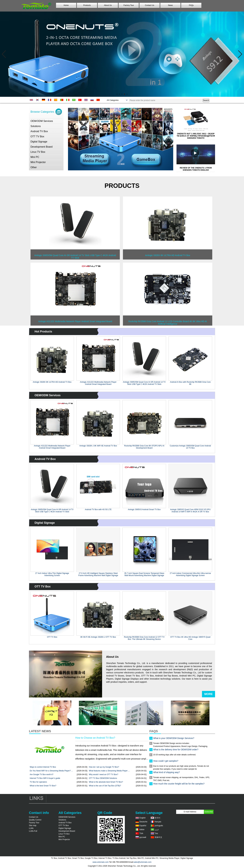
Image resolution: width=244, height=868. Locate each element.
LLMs (31, 828)
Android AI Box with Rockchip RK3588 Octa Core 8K (190, 383)
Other (34, 167)
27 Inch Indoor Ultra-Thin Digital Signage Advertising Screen (52, 574)
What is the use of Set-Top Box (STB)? (105, 786)
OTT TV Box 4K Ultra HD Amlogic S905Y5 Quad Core (190, 638)
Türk (141, 833)
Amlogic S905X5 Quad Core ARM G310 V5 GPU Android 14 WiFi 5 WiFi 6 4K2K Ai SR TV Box (190, 511)
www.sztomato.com (101, 862)
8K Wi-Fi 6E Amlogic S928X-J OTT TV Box (98, 637)
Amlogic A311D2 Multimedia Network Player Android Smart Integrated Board (98, 383)
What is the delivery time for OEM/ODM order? (176, 751)
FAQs (191, 5)
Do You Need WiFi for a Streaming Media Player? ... (51, 771)
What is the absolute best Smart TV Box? (106, 782)
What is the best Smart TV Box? (43, 786)
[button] (117, 94)
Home (66, 5)
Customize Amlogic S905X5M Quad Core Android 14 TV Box (190, 447)
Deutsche (143, 822)
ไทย (156, 833)
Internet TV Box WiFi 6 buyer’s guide (45, 778)
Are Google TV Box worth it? (42, 774)
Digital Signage (39, 142)
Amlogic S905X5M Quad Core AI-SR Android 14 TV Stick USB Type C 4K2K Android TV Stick (144, 383)
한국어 (157, 818)
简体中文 (158, 837)
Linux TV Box (38, 152)
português (159, 826)
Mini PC (35, 157)
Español (143, 826)
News (170, 5)
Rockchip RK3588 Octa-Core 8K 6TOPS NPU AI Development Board (144, 447)
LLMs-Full (33, 831)
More (209, 694)
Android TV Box (39, 131)
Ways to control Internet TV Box (43, 767)
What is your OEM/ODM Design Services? (174, 740)
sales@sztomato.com (142, 862)
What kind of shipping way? (167, 774)
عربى (157, 830)
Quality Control (35, 820)
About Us (108, 5)
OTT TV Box (37, 136)
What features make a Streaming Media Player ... (109, 771)
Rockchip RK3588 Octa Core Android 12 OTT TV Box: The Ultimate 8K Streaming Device (144, 638)
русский (143, 837)
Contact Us (149, 5)
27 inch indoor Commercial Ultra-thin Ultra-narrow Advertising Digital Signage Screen (190, 574)
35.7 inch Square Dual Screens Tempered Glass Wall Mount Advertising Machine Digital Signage (144, 574)
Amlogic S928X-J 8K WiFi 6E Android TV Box (98, 446)
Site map (33, 825)
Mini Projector (38, 162)
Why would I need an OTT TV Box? (103, 774)
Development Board (41, 147)
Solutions (36, 126)
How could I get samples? (166, 762)
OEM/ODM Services (42, 121)
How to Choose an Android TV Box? (95, 738)
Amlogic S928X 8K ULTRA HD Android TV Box (52, 382)
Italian (142, 830)
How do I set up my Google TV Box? (104, 767)
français (158, 822)
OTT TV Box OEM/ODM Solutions (103, 778)
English (142, 818)
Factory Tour (129, 5)
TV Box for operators (38, 782)
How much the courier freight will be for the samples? (179, 785)
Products (87, 5)
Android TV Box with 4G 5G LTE (98, 510)
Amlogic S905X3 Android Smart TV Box (144, 510)
